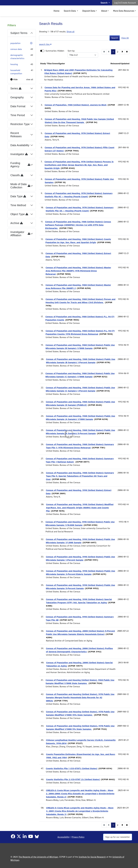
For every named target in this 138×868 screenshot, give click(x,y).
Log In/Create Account (125, 3)
